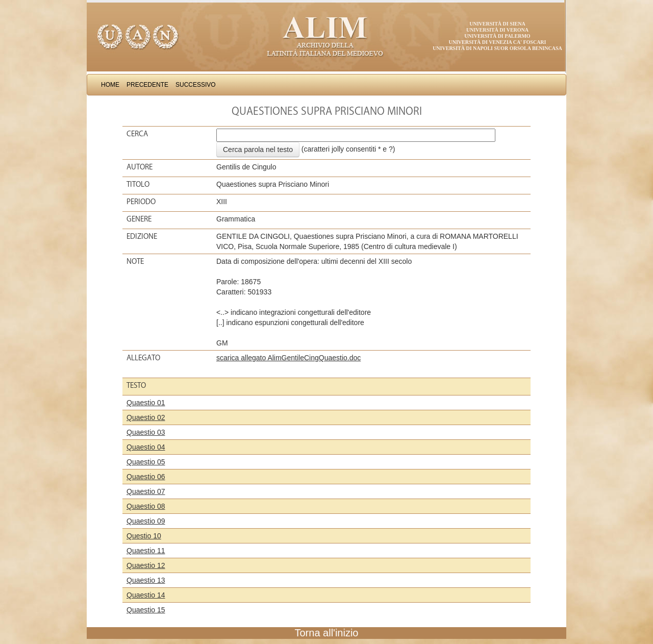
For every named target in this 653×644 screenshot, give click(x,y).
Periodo (141, 202)
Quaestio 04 (146, 447)
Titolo (138, 184)
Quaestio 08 (146, 506)
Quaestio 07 (146, 491)
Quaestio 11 (146, 551)
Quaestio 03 (146, 432)
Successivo (196, 85)
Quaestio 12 (146, 565)
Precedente (147, 85)
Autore (140, 167)
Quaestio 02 (146, 417)
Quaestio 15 (146, 610)
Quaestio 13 (146, 580)
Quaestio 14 (146, 595)
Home (110, 85)
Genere (139, 219)
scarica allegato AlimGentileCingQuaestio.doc (288, 358)
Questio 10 (144, 536)
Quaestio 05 (146, 462)
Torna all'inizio (327, 633)
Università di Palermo (497, 36)
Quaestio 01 (146, 403)
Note (135, 261)
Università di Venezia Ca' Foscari (498, 42)
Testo (136, 385)
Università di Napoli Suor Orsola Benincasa (497, 48)
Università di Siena (497, 24)
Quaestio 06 (146, 477)
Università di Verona (497, 30)
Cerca (137, 134)
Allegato (143, 358)
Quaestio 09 (146, 521)
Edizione (142, 236)
